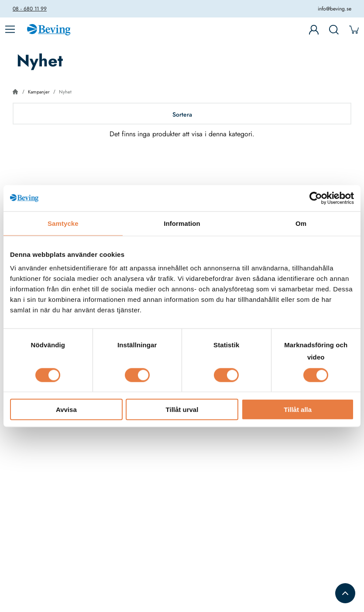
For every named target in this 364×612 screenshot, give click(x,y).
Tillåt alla (298, 410)
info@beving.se (335, 9)
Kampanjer (39, 92)
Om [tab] (301, 223)
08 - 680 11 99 (30, 9)
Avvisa (66, 410)
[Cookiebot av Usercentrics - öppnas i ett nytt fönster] (316, 198)
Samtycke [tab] (63, 223)
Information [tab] (182, 223)
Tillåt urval (182, 410)
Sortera (182, 114)
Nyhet (65, 92)
